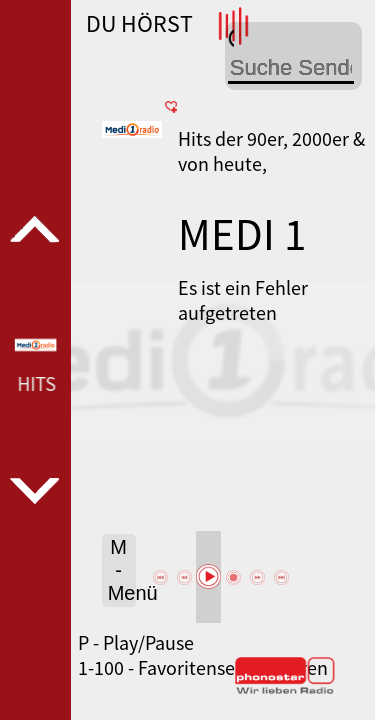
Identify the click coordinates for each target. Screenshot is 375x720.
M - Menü (122, 570)
